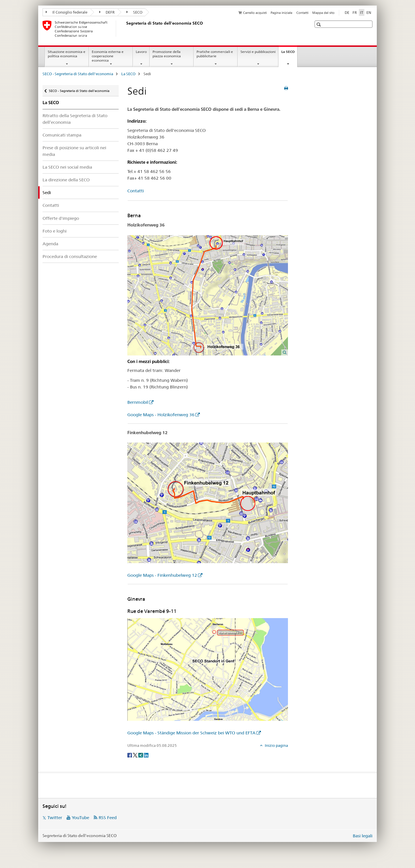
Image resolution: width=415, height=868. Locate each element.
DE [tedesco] (347, 12)
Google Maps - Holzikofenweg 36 (161, 415)
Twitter (55, 818)
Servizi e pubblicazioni (258, 52)
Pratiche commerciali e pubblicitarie (215, 54)
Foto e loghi (55, 231)
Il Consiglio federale (67, 12)
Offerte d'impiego (61, 218)
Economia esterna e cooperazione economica (108, 56)
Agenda (50, 244)
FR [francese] (355, 12)
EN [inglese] (369, 12)
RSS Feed (108, 818)
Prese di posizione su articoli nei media (74, 151)
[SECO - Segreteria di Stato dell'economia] (125, 29)
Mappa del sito (323, 13)
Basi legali (363, 836)
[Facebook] (130, 755)
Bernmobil (138, 402)
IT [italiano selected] (362, 12)
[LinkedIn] (146, 755)
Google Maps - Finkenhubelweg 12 (162, 575)
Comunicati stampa (62, 135)
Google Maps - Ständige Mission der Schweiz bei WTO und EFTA (191, 733)
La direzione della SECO (66, 180)
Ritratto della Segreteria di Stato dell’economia (75, 119)
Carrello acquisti (255, 13)
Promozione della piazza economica (167, 54)
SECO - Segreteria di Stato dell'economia (78, 74)
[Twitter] (136, 755)
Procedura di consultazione (70, 256)
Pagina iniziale (281, 13)
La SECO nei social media (67, 167)
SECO (134, 12)
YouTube (80, 818)
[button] (319, 24)
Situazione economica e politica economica (67, 54)
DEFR (107, 12)
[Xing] (141, 755)
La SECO (289, 54)
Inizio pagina (276, 745)
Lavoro (141, 52)
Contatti (302, 13)
